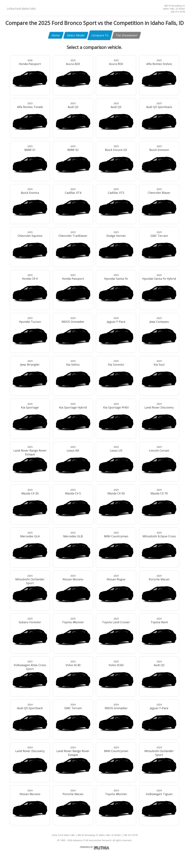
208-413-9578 (178, 12)
